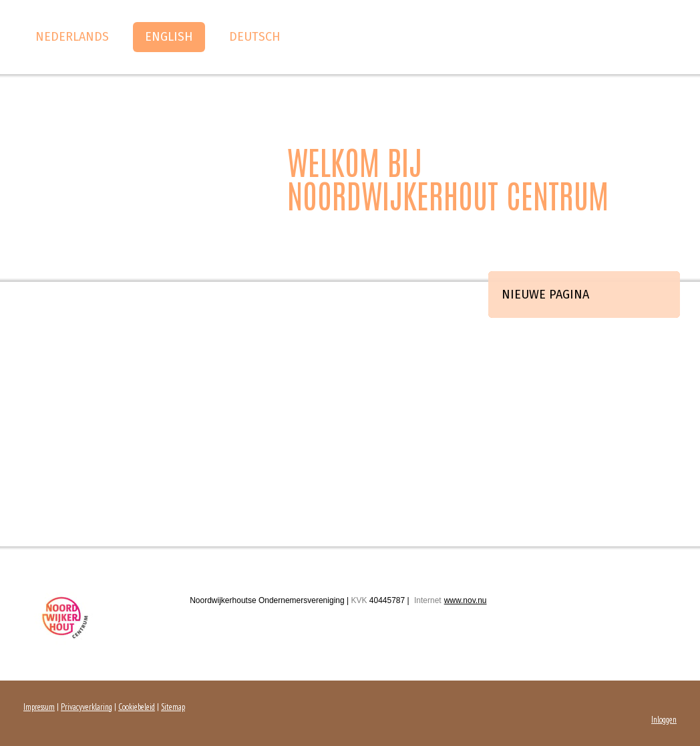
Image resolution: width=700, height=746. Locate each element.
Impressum (39, 707)
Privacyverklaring (86, 707)
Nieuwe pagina (545, 295)
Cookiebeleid (137, 707)
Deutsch (255, 37)
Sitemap (173, 707)
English (169, 37)
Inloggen (664, 720)
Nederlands (72, 37)
